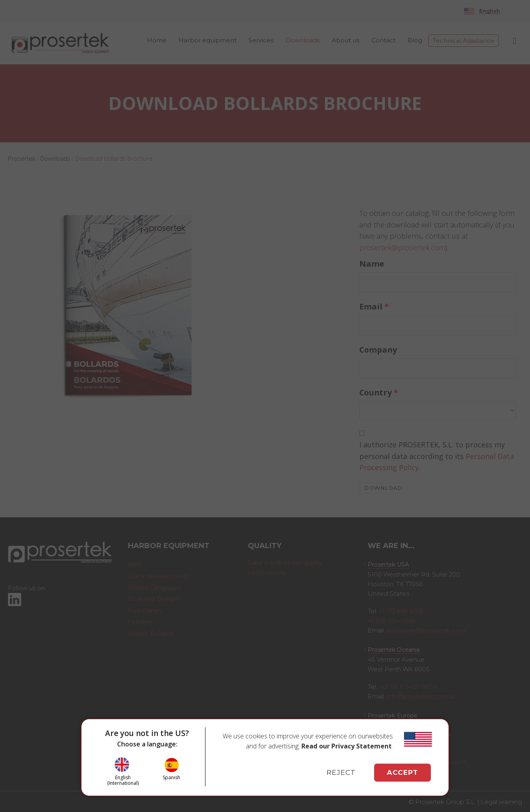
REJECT (341, 772)
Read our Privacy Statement (347, 746)
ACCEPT (402, 772)
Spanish (171, 777)
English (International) (123, 780)
